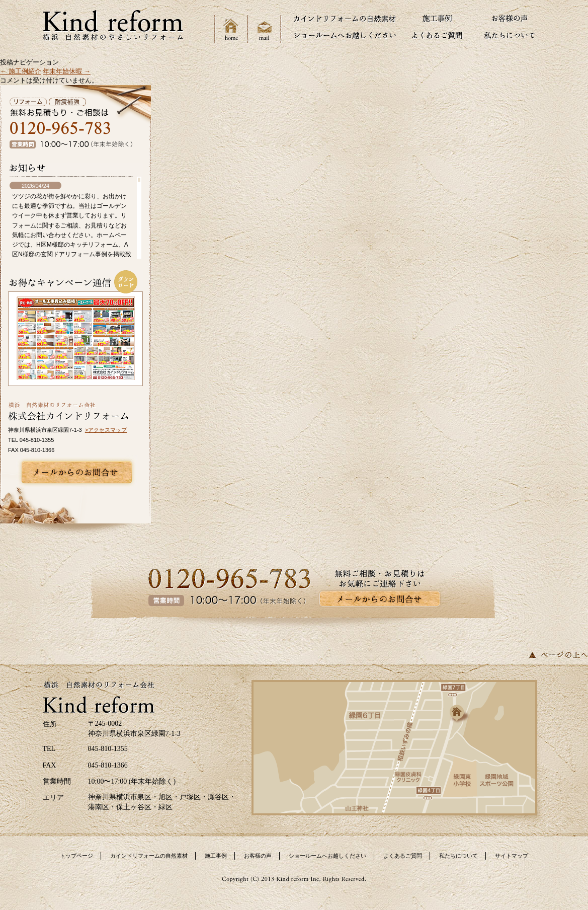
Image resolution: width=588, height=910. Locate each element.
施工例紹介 (21, 71)
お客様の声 (258, 856)
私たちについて (458, 856)
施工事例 (216, 856)
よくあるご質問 (403, 856)
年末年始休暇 (67, 71)
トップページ (76, 856)
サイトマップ (512, 856)
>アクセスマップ (106, 430)
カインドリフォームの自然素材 (149, 856)
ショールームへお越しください (327, 856)
